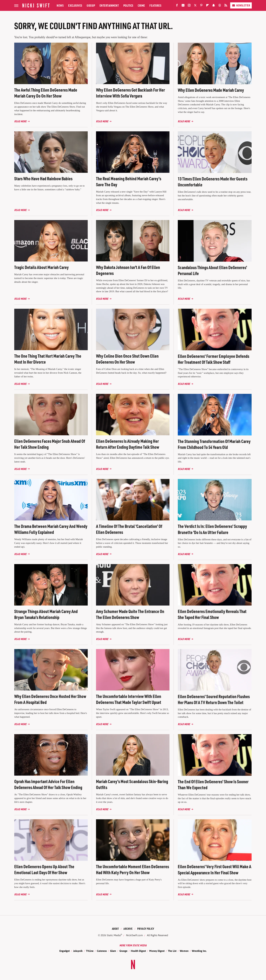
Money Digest (157, 951)
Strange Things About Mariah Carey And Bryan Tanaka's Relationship (46, 614)
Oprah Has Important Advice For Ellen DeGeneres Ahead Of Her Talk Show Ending (48, 784)
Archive (128, 929)
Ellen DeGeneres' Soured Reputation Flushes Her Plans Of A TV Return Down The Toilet (214, 699)
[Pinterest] (201, 6)
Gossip (91, 5)
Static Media (114, 935)
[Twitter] (195, 6)
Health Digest (138, 951)
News (60, 5)
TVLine (90, 951)
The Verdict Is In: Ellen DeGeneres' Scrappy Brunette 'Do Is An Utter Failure (212, 529)
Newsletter (241, 5)
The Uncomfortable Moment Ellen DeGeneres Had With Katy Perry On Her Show (132, 869)
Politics (128, 5)
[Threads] (220, 6)
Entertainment (109, 5)
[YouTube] (183, 6)
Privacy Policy (146, 929)
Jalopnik (78, 951)
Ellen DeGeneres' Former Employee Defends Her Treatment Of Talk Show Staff (213, 359)
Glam (113, 951)
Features (155, 5)
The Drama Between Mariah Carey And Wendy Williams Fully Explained (51, 529)
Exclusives (75, 5)
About (115, 929)
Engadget (65, 951)
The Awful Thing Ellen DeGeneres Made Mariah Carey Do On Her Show (46, 93)
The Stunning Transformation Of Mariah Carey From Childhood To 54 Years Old (214, 444)
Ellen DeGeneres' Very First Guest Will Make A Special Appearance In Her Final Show (215, 869)
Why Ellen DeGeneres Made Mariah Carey (211, 90)
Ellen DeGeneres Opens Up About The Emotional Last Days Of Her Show (44, 869)
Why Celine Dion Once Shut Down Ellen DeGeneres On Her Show (127, 359)
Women (184, 951)
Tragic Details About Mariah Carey (41, 267)
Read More (20, 121)
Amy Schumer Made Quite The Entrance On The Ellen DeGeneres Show (130, 614)
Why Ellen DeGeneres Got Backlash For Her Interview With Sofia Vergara (130, 93)
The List (172, 951)
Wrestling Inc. (199, 951)
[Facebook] (177, 6)
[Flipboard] (207, 6)
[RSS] (226, 6)
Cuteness (102, 951)
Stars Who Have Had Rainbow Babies (43, 178)
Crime (141, 5)
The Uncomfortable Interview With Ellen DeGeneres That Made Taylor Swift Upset (129, 699)
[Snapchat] (214, 6)
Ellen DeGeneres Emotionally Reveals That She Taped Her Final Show (212, 614)
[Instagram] (189, 6)
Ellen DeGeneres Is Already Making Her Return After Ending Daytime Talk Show (128, 444)
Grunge (123, 951)
